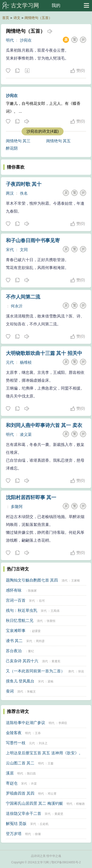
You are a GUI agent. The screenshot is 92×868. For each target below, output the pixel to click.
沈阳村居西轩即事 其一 (31, 497)
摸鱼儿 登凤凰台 (20, 681)
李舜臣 (63, 723)
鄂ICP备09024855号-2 (66, 862)
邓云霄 (52, 794)
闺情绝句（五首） (38, 18)
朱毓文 (31, 692)
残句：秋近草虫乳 (22, 610)
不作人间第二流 (23, 297)
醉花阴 (12, 148)
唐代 (71, 671)
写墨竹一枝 (16, 743)
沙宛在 (26, 40)
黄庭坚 (59, 814)
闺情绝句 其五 (58, 141)
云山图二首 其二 (20, 763)
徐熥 (38, 834)
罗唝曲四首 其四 (20, 793)
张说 (81, 671)
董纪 (31, 651)
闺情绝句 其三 (18, 141)
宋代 (10, 250)
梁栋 (51, 681)
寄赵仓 (12, 783)
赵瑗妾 (36, 631)
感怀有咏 (14, 590)
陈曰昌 (31, 773)
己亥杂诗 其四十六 (22, 661)
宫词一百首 (16, 600)
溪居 (10, 773)
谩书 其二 (14, 641)
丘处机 (44, 824)
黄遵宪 (56, 661)
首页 (6, 18)
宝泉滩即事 (16, 631)
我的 (56, 5)
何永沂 (17, 306)
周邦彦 (40, 641)
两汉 (10, 193)
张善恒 (51, 621)
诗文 (17, 18)
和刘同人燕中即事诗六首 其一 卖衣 (44, 425)
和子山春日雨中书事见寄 (33, 240)
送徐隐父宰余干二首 (24, 813)
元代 (10, 362)
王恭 (38, 733)
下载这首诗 (27, 71)
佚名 (24, 193)
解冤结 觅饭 (16, 824)
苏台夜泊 (14, 651)
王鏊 (51, 763)
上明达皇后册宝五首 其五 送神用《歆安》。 (44, 753)
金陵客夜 (14, 733)
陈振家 (32, 591)
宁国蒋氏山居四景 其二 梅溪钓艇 (34, 803)
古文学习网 (25, 5)
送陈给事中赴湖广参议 (26, 723)
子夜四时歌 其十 (24, 184)
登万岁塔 (14, 834)
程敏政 (80, 804)
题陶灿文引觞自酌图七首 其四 (32, 580)
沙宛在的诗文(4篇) (43, 131)
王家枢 (76, 581)
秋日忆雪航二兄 (20, 621)
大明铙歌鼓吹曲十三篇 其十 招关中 (44, 353)
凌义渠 (26, 434)
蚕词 (10, 691)
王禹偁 (55, 611)
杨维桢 (26, 362)
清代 (65, 581)
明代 (10, 40)
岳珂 (42, 601)
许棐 (34, 784)
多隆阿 (17, 507)
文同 (24, 250)
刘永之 (43, 743)
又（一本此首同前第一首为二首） (35, 671)
